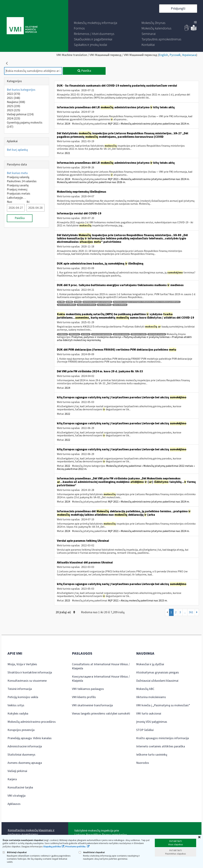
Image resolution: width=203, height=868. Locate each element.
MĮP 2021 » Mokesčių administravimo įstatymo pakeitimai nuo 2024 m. (149, 124)
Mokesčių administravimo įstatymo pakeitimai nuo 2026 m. (91, 182)
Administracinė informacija (25, 746)
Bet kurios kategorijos (21, 90)
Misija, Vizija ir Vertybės (22, 664)
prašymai (86, 334)
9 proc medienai (120, 305)
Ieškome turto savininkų (152, 755)
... (185, 612)
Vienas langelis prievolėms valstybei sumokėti (101, 714)
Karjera (12, 779)
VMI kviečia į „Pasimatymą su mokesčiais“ (163, 705)
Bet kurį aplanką (17, 150)
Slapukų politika (52, 847)
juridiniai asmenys (121, 334)
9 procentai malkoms (67, 305)
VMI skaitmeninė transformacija (92, 705)
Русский (175, 55)
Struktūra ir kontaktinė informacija (30, 673)
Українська (189, 55)
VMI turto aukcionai (149, 714)
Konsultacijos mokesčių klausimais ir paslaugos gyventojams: (31, 832)
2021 (13, 98)
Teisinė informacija (20, 689)
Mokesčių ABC (145, 689)
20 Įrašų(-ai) (65, 612)
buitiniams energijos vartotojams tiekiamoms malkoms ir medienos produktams (147, 302)
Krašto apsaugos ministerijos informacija (163, 738)
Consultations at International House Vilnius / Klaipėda (101, 666)
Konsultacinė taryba (20, 787)
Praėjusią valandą (18, 177)
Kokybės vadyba (18, 714)
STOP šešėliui (145, 730)
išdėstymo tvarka (139, 334)
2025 (13, 106)
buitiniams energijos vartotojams (97, 302)
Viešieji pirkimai (20, 114)
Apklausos (14, 804)
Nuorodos (143, 763)
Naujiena (16, 102)
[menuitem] (96, 23)
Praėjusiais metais (19, 194)
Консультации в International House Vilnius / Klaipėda (101, 679)
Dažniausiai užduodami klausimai (157, 681)
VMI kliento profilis (84, 697)
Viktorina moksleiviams (151, 697)
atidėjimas (62, 334)
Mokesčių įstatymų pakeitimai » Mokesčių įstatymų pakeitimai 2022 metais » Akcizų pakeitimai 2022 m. (126, 467)
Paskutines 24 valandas (22, 181)
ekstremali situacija (157, 334)
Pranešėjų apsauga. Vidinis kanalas (30, 738)
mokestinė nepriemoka (102, 334)
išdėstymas (74, 334)
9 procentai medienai (87, 305)
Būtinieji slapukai (15, 852)
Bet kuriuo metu (17, 173)
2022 (13, 94)
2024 (13, 118)
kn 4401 (61, 302)
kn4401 (69, 302)
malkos (78, 302)
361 (191, 612)
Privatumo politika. (76, 847)
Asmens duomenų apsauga (25, 763)
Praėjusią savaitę (18, 185)
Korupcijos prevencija (21, 730)
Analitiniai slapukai (92, 852)
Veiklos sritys (16, 705)
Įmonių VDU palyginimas (152, 722)
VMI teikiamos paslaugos (88, 689)
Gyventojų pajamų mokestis (25, 125)
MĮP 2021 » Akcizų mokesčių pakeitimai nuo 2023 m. (138, 601)
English (163, 55)
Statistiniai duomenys (21, 755)
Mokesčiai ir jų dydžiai (150, 664)
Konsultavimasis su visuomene (27, 681)
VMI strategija (16, 796)
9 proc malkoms (104, 305)
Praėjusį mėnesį (17, 189)
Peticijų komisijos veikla (23, 697)
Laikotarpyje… (16, 198)
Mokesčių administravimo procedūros (32, 722)
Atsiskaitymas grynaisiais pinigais (158, 673)
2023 (13, 110)
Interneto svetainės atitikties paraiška (161, 746)
